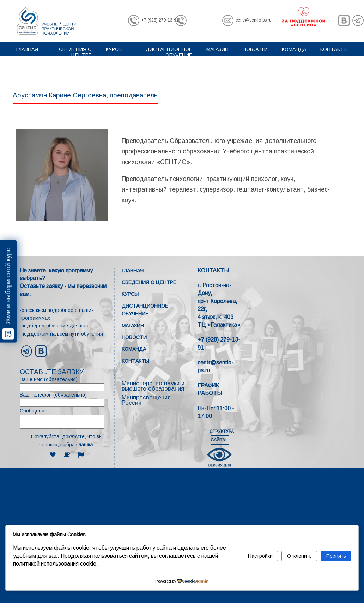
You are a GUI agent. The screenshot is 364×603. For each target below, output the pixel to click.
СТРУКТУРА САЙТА (222, 436)
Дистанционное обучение (169, 52)
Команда (294, 49)
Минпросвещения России (146, 400)
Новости (255, 49)
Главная (27, 49)
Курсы (114, 49)
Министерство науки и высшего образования (153, 386)
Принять (336, 556)
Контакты (334, 49)
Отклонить (299, 556)
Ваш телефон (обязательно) (67, 399)
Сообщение (67, 418)
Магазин (217, 49)
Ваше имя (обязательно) (67, 384)
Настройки (260, 556)
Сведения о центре (75, 52)
